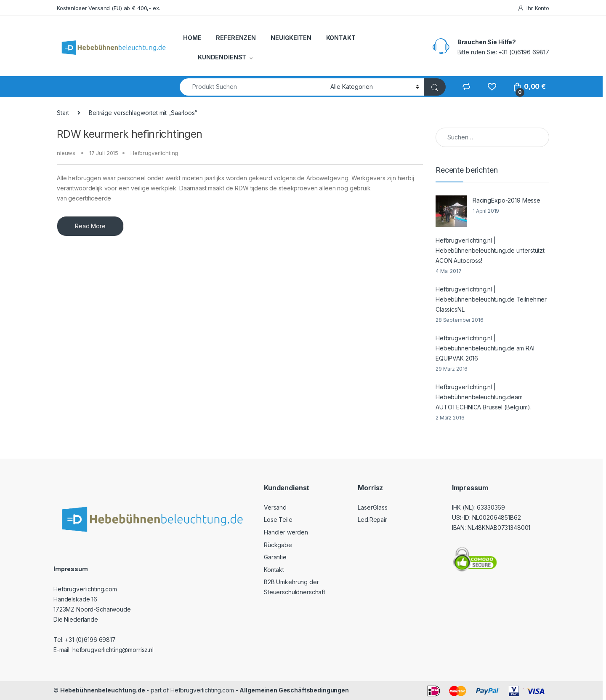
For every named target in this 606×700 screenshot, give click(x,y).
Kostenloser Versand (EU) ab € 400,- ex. (109, 8)
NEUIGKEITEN (291, 38)
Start (63, 113)
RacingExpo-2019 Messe (506, 200)
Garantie (275, 557)
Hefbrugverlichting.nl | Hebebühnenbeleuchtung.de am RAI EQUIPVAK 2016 (485, 348)
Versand (275, 507)
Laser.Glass (372, 507)
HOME (192, 38)
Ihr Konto (533, 8)
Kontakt (274, 570)
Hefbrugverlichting (154, 153)
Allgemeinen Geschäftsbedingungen (294, 690)
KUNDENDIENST (222, 57)
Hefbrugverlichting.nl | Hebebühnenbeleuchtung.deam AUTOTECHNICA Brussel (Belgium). (484, 397)
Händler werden (286, 532)
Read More (90, 226)
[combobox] (253, 87)
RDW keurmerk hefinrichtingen (130, 134)
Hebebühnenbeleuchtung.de (103, 690)
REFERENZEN (236, 38)
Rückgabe (278, 545)
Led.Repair (372, 520)
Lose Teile (278, 520)
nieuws (66, 153)
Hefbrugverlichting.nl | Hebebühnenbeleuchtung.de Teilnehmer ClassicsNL (491, 299)
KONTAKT (341, 38)
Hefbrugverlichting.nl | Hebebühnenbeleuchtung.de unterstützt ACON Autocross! (490, 250)
